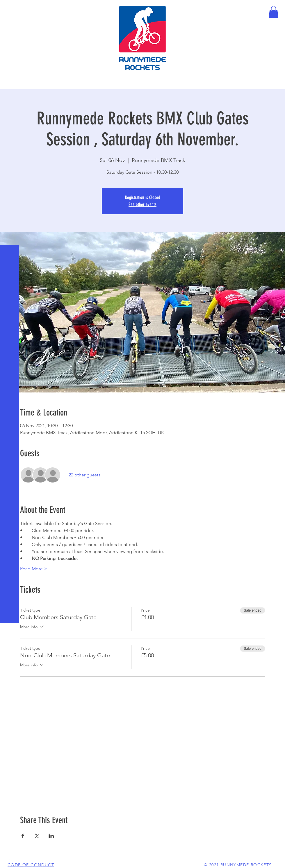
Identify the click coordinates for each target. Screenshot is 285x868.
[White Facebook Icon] (9, 859)
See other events (142, 204)
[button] (10, 9)
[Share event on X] (37, 836)
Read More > (34, 569)
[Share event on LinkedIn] (51, 836)
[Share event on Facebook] (23, 836)
